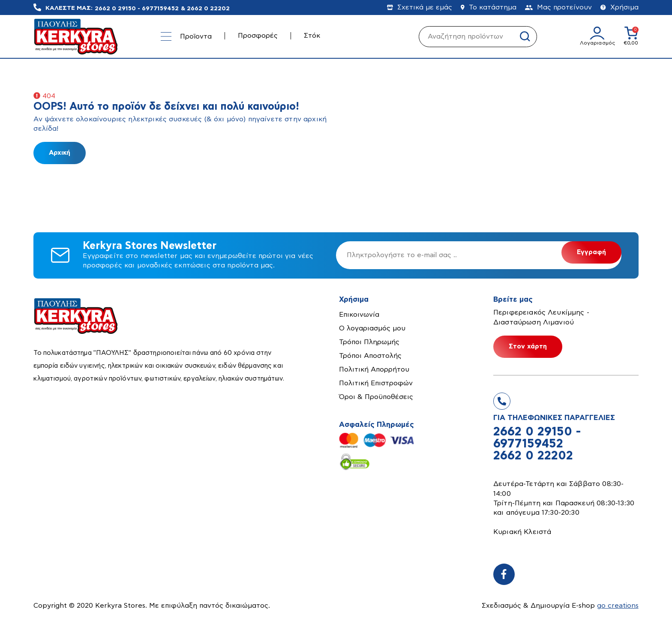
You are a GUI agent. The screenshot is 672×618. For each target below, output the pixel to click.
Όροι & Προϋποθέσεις (376, 397)
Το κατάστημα (489, 7)
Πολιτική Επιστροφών (376, 383)
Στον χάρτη (528, 346)
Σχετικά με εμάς (420, 7)
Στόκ (312, 36)
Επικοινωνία (359, 315)
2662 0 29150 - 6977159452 (137, 8)
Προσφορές (258, 36)
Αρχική (60, 153)
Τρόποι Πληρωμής (369, 342)
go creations (618, 606)
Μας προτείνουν (558, 7)
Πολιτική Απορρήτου (374, 369)
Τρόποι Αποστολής (370, 356)
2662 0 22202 (208, 8)
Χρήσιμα (619, 7)
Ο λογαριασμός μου (372, 328)
